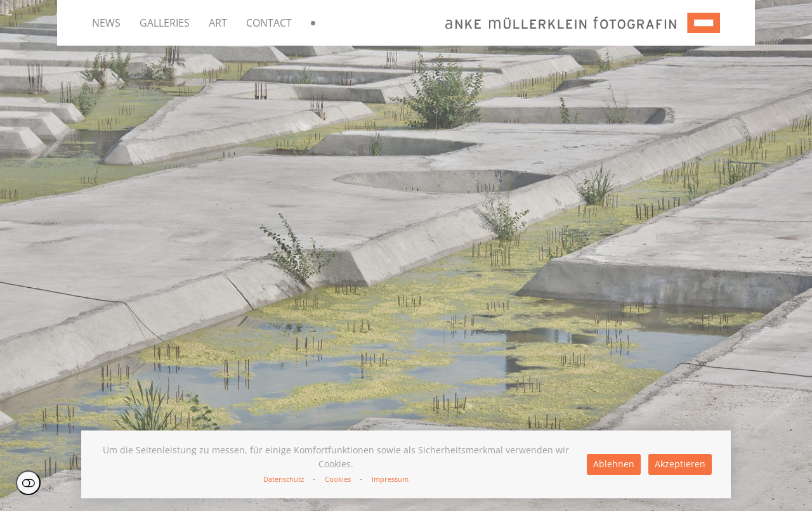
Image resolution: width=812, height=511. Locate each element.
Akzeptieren (680, 464)
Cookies (338, 479)
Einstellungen (28, 483)
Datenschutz (284, 479)
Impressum (390, 479)
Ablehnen (614, 464)
